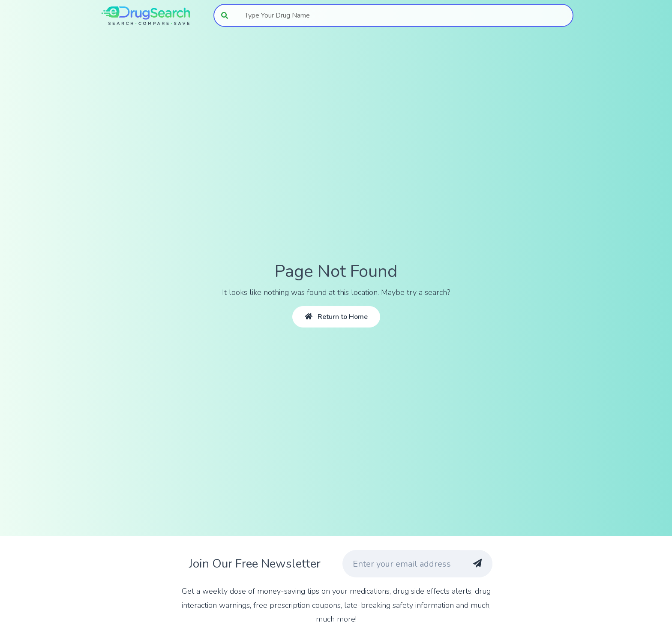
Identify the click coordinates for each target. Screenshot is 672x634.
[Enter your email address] (401, 564)
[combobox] (404, 15)
